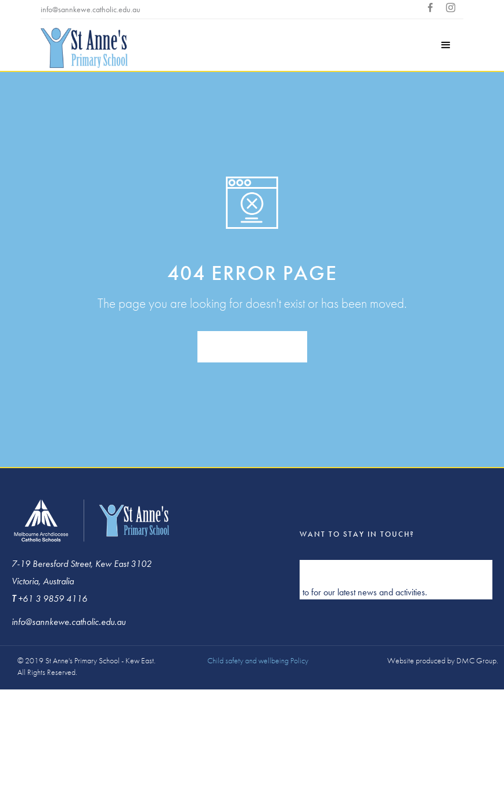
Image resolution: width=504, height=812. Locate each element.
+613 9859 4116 (176, 9)
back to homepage (252, 347)
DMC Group (476, 660)
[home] (84, 49)
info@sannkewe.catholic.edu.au (91, 9)
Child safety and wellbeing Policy (258, 660)
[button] (446, 45)
